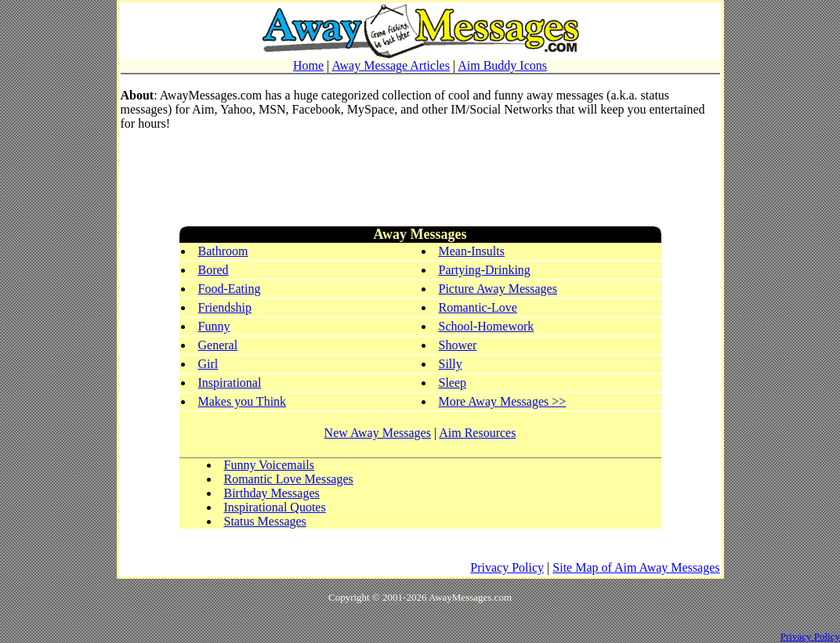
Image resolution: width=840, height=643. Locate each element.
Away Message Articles (391, 65)
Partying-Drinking (485, 270)
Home (308, 65)
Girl (208, 364)
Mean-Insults (472, 251)
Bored (214, 270)
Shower (458, 345)
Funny (214, 326)
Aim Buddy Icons (502, 65)
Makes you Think (243, 401)
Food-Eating (230, 289)
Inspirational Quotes (275, 507)
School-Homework (487, 326)
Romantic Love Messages (289, 479)
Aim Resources (477, 433)
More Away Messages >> (503, 401)
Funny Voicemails (269, 465)
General (218, 345)
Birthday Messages (272, 493)
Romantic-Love (478, 307)
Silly (451, 364)
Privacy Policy (507, 567)
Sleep (453, 383)
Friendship (225, 307)
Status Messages (265, 521)
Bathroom (223, 251)
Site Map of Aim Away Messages (636, 567)
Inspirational (230, 383)
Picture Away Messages (498, 289)
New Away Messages (378, 433)
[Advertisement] (420, 179)
